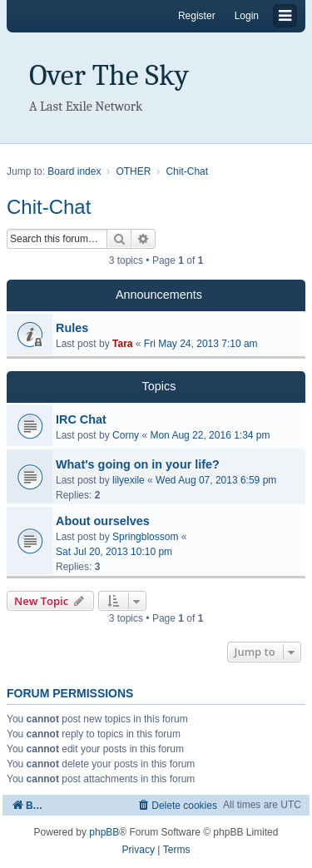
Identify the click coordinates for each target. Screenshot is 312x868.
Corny (126, 435)
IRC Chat (81, 419)
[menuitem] (177, 805)
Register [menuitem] (197, 16)
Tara (122, 344)
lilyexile (129, 480)
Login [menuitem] (247, 16)
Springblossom (145, 537)
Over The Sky (109, 75)
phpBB (104, 832)
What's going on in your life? (138, 464)
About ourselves (103, 521)
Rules (72, 328)
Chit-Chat (49, 207)
